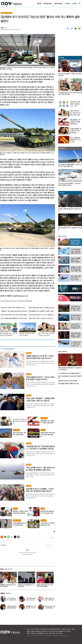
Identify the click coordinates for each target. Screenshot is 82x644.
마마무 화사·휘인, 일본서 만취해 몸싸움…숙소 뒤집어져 (50, 608)
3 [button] (29, 614)
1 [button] (26, 614)
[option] (26, 580)
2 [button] (28, 614)
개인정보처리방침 (44, 629)
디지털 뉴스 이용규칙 (66, 629)
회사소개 (33, 629)
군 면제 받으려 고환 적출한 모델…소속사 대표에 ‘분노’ (45, 586)
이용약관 (37, 629)
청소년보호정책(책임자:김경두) (54, 629)
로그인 (28, 629)
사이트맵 (73, 629)
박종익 (2, 28)
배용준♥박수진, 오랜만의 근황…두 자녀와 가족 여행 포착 (26, 586)
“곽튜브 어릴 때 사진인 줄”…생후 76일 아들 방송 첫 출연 (49, 600)
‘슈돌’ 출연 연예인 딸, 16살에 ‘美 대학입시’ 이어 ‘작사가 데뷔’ (12, 608)
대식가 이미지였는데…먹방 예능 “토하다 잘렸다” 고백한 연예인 (12, 600)
